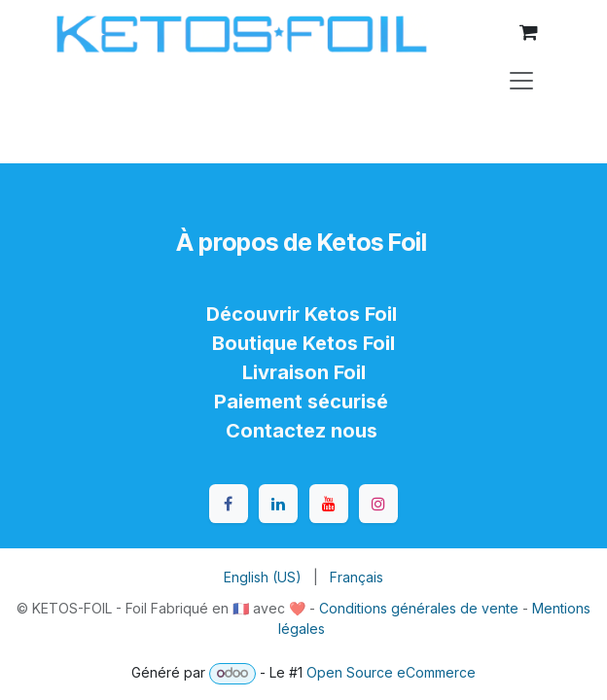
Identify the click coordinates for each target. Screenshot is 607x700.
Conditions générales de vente (419, 608)
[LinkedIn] (278, 504)
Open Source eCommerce (391, 672)
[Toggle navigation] (521, 80)
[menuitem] (263, 577)
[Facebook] (229, 504)
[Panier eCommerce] (528, 32)
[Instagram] (378, 504)
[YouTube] (329, 504)
